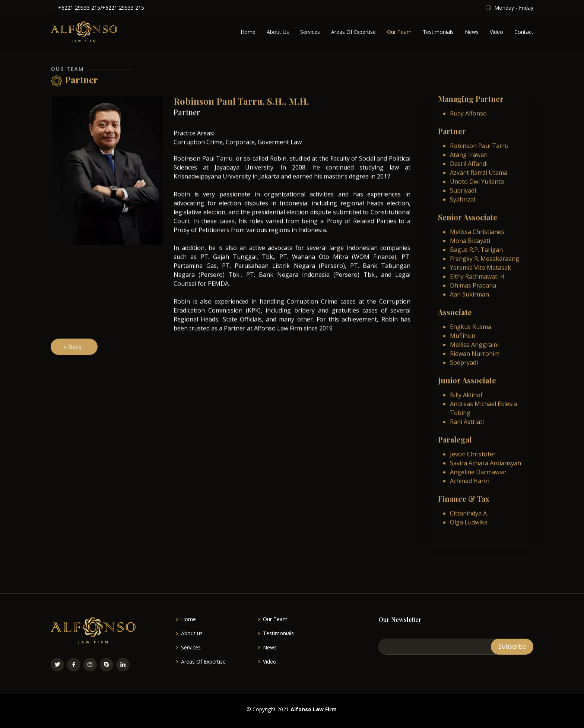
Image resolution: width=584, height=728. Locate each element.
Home (248, 32)
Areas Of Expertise (353, 32)
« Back (74, 357)
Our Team (399, 32)
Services (310, 32)
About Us (278, 32)
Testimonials (438, 32)
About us (192, 633)
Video (496, 32)
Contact (524, 32)
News (472, 32)
